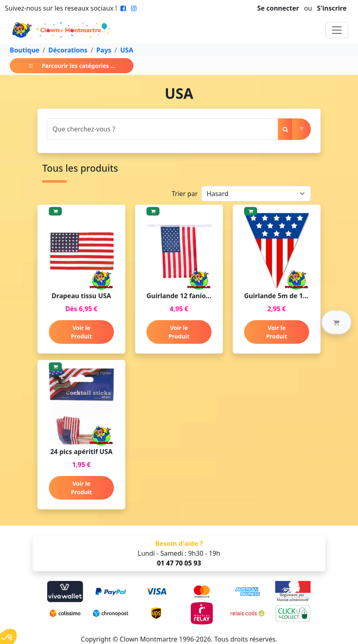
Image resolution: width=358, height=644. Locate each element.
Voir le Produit (81, 332)
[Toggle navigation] (337, 30)
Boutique (25, 50)
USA (127, 50)
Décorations (68, 50)
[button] (336, 322)
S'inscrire (332, 8)
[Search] (163, 129)
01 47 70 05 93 (179, 563)
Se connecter (278, 8)
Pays (104, 50)
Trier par (185, 194)
